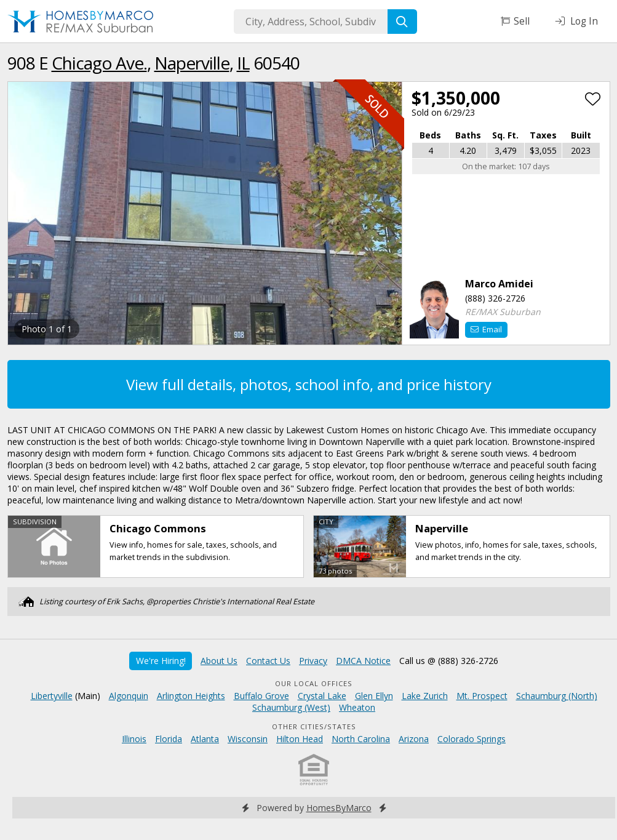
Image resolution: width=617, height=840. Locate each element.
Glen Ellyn (374, 696)
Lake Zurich (425, 696)
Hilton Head (300, 739)
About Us (219, 661)
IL (243, 63)
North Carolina (361, 739)
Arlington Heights (191, 696)
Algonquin (129, 696)
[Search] (402, 22)
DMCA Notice (363, 661)
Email (486, 329)
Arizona (414, 739)
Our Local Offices (314, 683)
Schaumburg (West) (291, 707)
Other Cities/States (314, 726)
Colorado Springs (472, 739)
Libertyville (52, 696)
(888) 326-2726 (495, 298)
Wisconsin (248, 739)
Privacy (313, 661)
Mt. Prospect (482, 696)
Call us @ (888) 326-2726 (449, 661)
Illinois (134, 739)
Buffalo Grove (261, 696)
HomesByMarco (339, 808)
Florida (169, 739)
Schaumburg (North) (557, 696)
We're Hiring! (161, 661)
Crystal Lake (322, 696)
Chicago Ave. (99, 63)
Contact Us (268, 661)
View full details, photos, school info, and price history (309, 384)
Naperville (192, 63)
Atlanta (205, 739)
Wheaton (357, 707)
